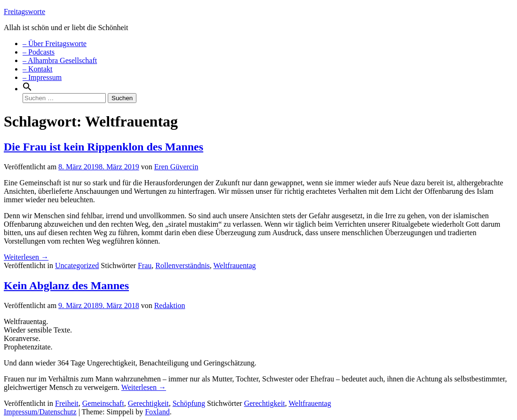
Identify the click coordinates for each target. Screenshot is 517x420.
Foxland (157, 412)
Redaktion (170, 305)
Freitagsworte (24, 12)
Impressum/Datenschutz (40, 412)
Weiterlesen (26, 257)
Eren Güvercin (176, 167)
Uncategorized (77, 265)
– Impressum (42, 77)
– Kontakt (38, 69)
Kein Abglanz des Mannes (66, 285)
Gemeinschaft (103, 403)
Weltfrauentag (235, 265)
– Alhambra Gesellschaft (60, 60)
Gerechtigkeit (148, 403)
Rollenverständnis (183, 265)
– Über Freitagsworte (55, 44)
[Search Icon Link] (27, 89)
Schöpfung (189, 403)
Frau (145, 265)
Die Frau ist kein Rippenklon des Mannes (103, 147)
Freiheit (67, 403)
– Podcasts (39, 52)
